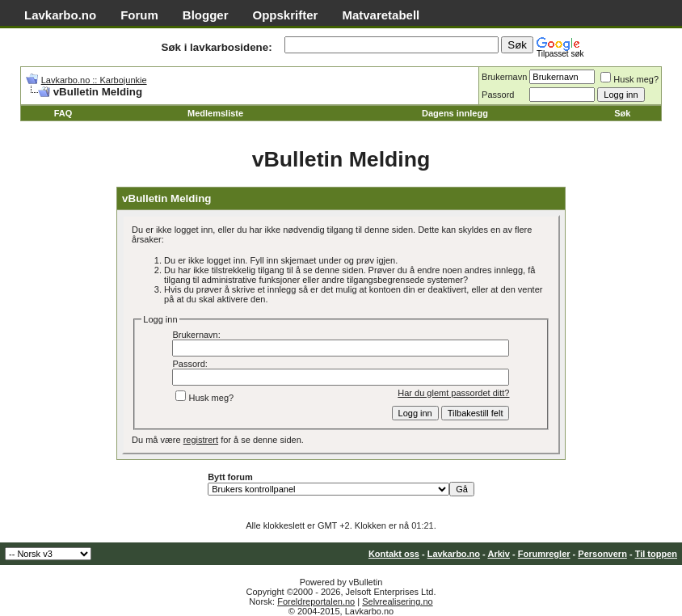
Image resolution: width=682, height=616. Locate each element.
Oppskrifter (286, 15)
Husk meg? (629, 79)
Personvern (602, 554)
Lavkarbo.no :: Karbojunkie (94, 80)
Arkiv (499, 554)
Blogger (206, 15)
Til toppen (656, 554)
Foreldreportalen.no (316, 601)
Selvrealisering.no (397, 601)
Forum (139, 15)
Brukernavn (504, 77)
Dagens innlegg (455, 113)
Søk (622, 113)
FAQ (63, 113)
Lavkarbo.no (60, 15)
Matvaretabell (381, 15)
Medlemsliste (215, 113)
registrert (201, 440)
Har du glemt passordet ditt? (453, 393)
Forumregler (544, 554)
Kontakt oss (394, 554)
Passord (498, 95)
